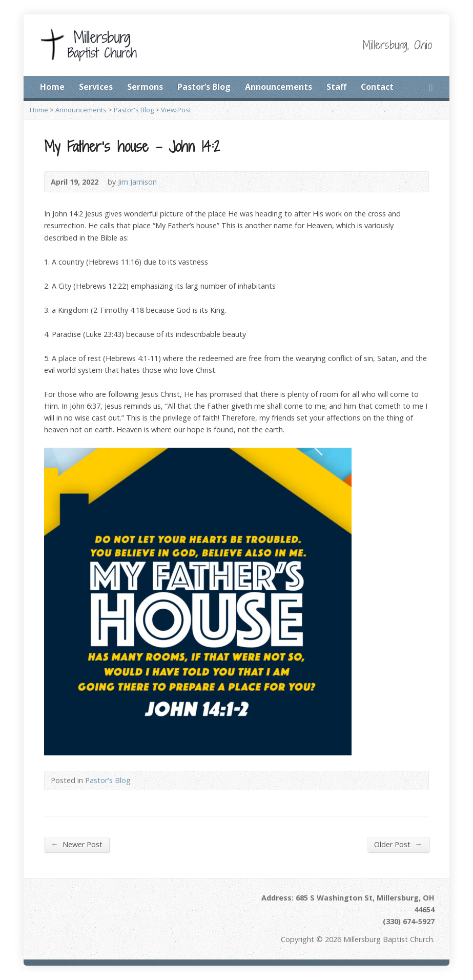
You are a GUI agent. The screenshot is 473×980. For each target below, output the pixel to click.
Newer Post (76, 844)
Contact (377, 87)
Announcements (279, 87)
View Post (176, 110)
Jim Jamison (137, 182)
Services (96, 87)
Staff (336, 87)
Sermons (145, 87)
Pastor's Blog (134, 110)
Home (52, 87)
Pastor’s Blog (204, 87)
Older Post (398, 844)
